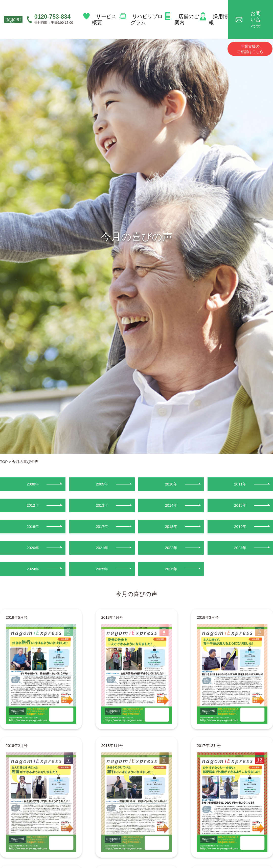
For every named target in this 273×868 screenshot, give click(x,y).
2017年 (102, 526)
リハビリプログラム (146, 12)
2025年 (102, 569)
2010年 (171, 484)
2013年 (102, 505)
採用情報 (217, 12)
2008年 (33, 484)
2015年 (240, 505)
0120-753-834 (52, 9)
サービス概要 (105, 12)
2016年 (33, 526)
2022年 (171, 548)
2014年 (171, 505)
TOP (4, 462)
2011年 (240, 484)
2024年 (33, 569)
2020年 (33, 548)
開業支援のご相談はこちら (250, 34)
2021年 (102, 548)
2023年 (240, 548)
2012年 (33, 505)
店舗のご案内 (187, 12)
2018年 (171, 526)
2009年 (102, 484)
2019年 (240, 526)
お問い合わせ (254, 12)
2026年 (171, 569)
